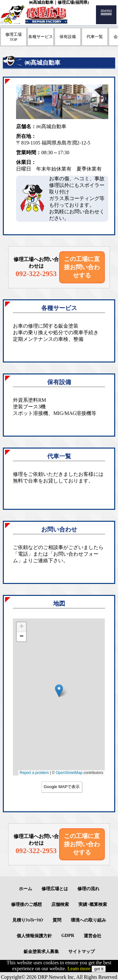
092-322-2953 (36, 274)
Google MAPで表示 (62, 787)
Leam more (79, 969)
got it (99, 969)
